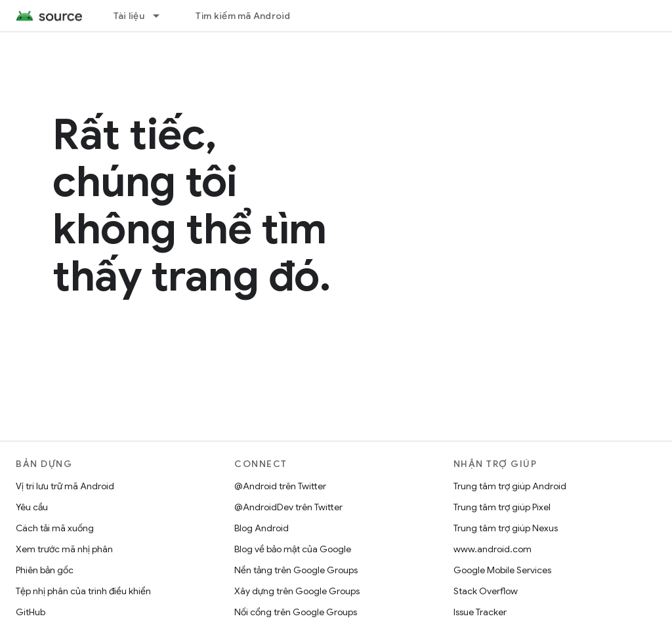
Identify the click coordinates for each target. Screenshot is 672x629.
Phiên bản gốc (45, 570)
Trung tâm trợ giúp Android (510, 486)
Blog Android (262, 528)
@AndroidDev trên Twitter (288, 507)
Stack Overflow (486, 591)
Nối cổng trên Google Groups (296, 612)
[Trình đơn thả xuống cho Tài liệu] (162, 16)
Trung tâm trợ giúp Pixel (502, 507)
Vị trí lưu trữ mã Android (65, 486)
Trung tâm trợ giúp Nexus (506, 528)
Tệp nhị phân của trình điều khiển (83, 591)
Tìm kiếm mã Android (243, 16)
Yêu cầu (32, 507)
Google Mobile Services (502, 570)
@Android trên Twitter (280, 486)
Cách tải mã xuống (55, 528)
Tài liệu (129, 16)
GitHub (31, 612)
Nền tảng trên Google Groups (296, 570)
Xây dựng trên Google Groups (297, 591)
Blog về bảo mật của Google (293, 549)
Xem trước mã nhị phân (64, 549)
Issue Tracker (480, 612)
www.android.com (493, 549)
